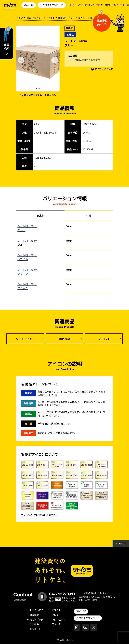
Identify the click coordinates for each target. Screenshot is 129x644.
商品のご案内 (37, 619)
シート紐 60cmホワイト (27, 257)
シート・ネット (47, 18)
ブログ (99, 5)
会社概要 (34, 624)
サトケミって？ (75, 5)
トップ (20, 18)
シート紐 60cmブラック (27, 286)
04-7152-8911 (63, 594)
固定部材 (63, 18)
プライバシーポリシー (64, 640)
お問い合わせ (111, 5)
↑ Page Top (121, 543)
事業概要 (34, 615)
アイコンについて (104, 69)
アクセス (124, 5)
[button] (37, 89)
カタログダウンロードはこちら (40, 95)
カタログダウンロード (52, 5)
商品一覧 (29, 5)
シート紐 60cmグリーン (27, 272)
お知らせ (90, 5)
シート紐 (75, 18)
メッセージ (36, 629)
